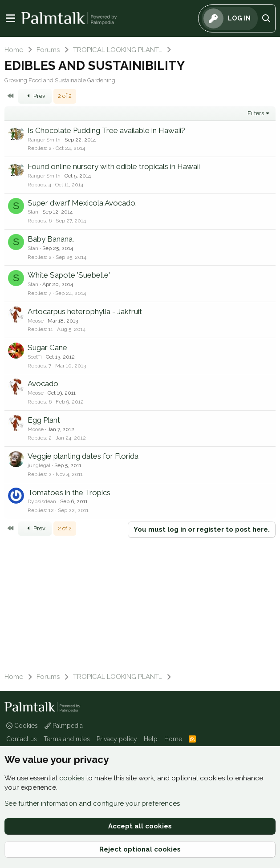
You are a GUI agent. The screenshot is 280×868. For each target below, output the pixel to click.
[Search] (266, 18)
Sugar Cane (47, 347)
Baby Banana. (51, 239)
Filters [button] (256, 113)
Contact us (22, 739)
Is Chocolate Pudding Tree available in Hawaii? (106, 130)
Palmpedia (64, 726)
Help (151, 739)
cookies (72, 778)
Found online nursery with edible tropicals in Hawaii (114, 166)
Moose (36, 321)
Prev (35, 96)
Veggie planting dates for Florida (83, 456)
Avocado (43, 384)
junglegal (39, 465)
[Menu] (10, 19)
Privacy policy (117, 739)
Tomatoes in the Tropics (69, 493)
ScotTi (35, 357)
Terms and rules (67, 739)
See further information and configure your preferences (92, 803)
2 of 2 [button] (65, 96)
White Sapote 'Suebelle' (69, 275)
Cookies (22, 726)
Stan (33, 212)
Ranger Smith (44, 140)
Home (173, 739)
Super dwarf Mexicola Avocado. (82, 203)
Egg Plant (44, 420)
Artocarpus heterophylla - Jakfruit (85, 311)
